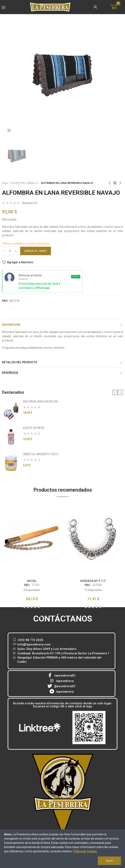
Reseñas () (30, 203)
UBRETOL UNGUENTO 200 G (41, 454)
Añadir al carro (36, 251)
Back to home (115, 183)
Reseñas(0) (10, 373)
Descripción (11, 325)
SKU (27, 585)
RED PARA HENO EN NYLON (40, 402)
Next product (120, 183)
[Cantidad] (10, 251)
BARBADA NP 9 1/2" (93, 581)
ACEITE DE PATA (34, 428)
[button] (115, 392)
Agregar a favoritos (20, 262)
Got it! (110, 861)
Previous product (110, 183)
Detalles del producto (20, 362)
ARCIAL (32, 581)
